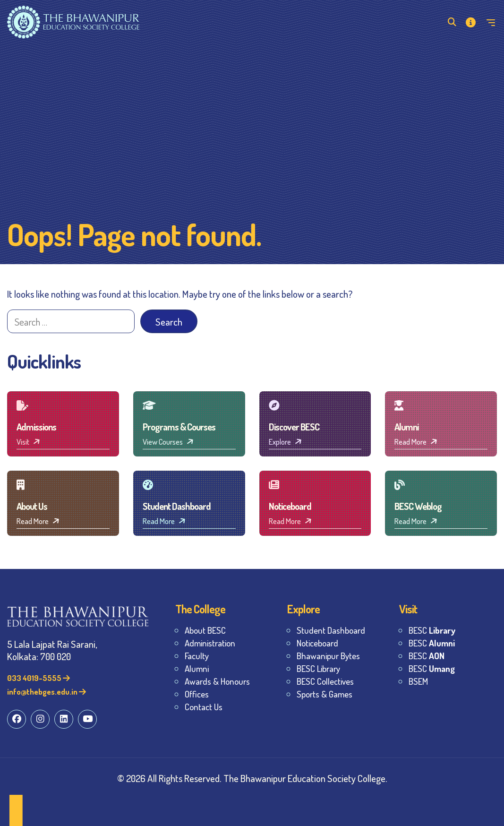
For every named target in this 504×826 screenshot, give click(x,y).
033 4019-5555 (38, 678)
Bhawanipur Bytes (328, 656)
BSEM (418, 681)
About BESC (205, 630)
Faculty (197, 656)
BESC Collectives (325, 681)
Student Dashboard (331, 630)
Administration (210, 643)
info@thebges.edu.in (47, 692)
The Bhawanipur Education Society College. (305, 778)
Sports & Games (325, 694)
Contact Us (204, 707)
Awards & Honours (217, 681)
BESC (432, 630)
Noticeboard (317, 643)
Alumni (197, 668)
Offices (197, 694)
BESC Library (318, 668)
